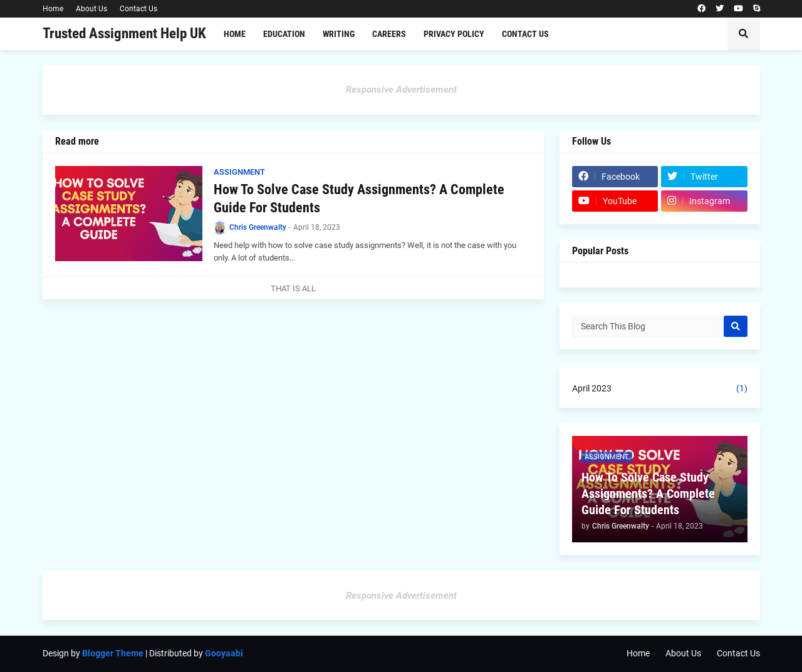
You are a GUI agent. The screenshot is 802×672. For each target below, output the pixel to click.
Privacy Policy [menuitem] (454, 34)
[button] (744, 34)
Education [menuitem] (284, 34)
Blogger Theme (113, 653)
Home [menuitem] (235, 34)
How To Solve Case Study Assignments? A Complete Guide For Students (359, 199)
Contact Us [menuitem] (525, 34)
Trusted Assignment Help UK (124, 34)
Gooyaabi (224, 653)
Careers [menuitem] (389, 34)
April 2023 (660, 389)
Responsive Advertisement (401, 90)
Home (53, 9)
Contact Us (138, 9)
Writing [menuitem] (339, 34)
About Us (91, 9)
